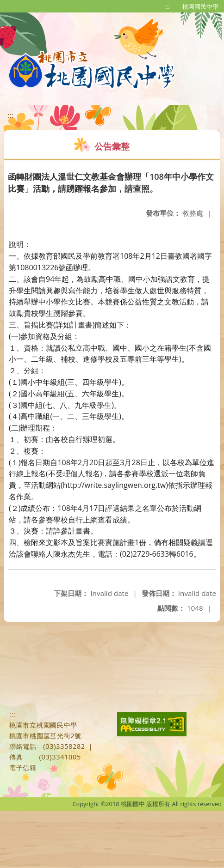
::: (168, 6)
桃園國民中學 (200, 6)
